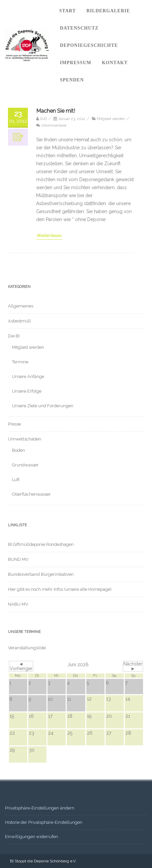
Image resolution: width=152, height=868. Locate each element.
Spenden (72, 80)
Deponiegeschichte (89, 45)
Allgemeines (21, 306)
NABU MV (18, 604)
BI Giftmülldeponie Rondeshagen (41, 544)
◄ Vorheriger (21, 666)
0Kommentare (54, 125)
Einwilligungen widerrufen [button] (32, 837)
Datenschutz (79, 28)
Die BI (14, 336)
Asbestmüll (19, 321)
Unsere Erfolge (27, 391)
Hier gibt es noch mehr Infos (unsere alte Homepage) (60, 589)
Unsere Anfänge (28, 376)
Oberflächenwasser (31, 494)
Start (67, 11)
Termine (20, 362)
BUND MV (18, 559)
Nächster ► (133, 666)
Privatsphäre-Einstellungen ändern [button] (40, 808)
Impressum (76, 63)
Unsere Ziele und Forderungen (43, 406)
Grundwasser (25, 465)
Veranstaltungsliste (27, 648)
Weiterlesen (49, 235)
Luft (16, 480)
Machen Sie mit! (56, 111)
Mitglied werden (111, 119)
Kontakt (115, 63)
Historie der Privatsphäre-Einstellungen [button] (44, 822)
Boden (18, 450)
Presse (14, 424)
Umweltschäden (25, 439)
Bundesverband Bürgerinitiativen (41, 574)
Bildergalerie (108, 11)
